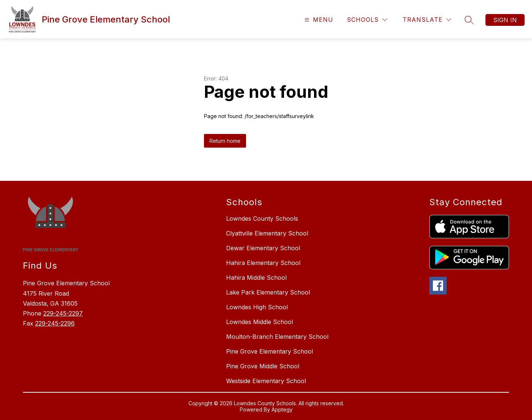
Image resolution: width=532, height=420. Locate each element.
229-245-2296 (55, 323)
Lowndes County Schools (262, 218)
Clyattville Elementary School (267, 233)
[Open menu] (318, 20)
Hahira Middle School (256, 278)
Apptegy (282, 409)
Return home (225, 141)
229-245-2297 (63, 313)
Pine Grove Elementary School (270, 351)
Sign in (505, 20)
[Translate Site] (427, 20)
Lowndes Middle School (260, 322)
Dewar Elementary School (263, 248)
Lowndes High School (257, 307)
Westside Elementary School (266, 381)
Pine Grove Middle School (263, 366)
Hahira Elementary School (263, 263)
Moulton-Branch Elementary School (277, 337)
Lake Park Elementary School (268, 292)
